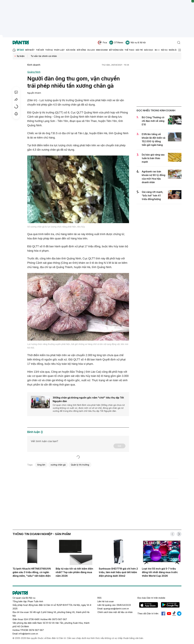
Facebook (163, 614)
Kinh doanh (34, 65)
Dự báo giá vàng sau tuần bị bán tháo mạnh (153, 158)
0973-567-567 (60, 619)
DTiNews (116, 43)
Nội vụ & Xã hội (136, 43)
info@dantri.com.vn (28, 634)
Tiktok (174, 614)
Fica (102, 43)
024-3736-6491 (32, 619)
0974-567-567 (36, 630)
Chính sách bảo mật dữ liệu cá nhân (115, 612)
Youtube (169, 614)
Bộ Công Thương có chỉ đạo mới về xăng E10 (153, 121)
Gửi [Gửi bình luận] (119, 446)
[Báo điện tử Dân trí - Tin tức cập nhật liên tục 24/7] (21, 43)
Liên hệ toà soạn (106, 601)
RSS (99, 598)
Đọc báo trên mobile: (151, 598)
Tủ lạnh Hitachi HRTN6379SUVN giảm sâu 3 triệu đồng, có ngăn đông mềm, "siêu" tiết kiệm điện (32, 572)
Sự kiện (21, 56)
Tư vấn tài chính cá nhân (44, 56)
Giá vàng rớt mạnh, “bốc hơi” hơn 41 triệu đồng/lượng (152, 196)
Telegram (179, 614)
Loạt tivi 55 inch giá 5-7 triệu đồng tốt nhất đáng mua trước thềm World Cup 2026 (160, 572)
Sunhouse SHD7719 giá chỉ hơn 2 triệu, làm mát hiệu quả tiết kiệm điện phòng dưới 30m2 (118, 572)
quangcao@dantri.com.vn (116, 609)
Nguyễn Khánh (34, 93)
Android (170, 605)
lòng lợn (41, 465)
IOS (149, 605)
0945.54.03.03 (124, 605)
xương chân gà (58, 465)
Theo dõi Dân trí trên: (148, 613)
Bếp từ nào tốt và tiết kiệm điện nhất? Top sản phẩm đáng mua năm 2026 (74, 572)
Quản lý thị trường (80, 465)
